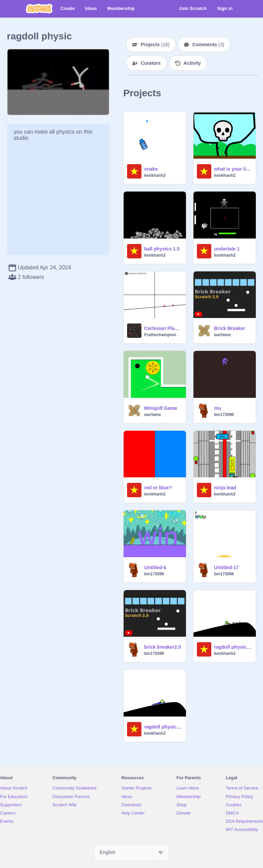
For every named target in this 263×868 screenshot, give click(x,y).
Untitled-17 (226, 567)
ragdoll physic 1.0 (163, 727)
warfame (222, 335)
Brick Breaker (230, 328)
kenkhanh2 (155, 175)
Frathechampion (160, 335)
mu (218, 408)
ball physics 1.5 (162, 249)
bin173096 (224, 415)
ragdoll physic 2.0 (233, 647)
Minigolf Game (161, 408)
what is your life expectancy (233, 169)
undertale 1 (227, 249)
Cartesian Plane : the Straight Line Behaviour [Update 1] (163, 328)
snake (151, 169)
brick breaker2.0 (162, 647)
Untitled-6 (155, 567)
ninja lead (225, 488)
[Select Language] (131, 852)
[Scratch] (39, 9)
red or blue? (158, 488)
